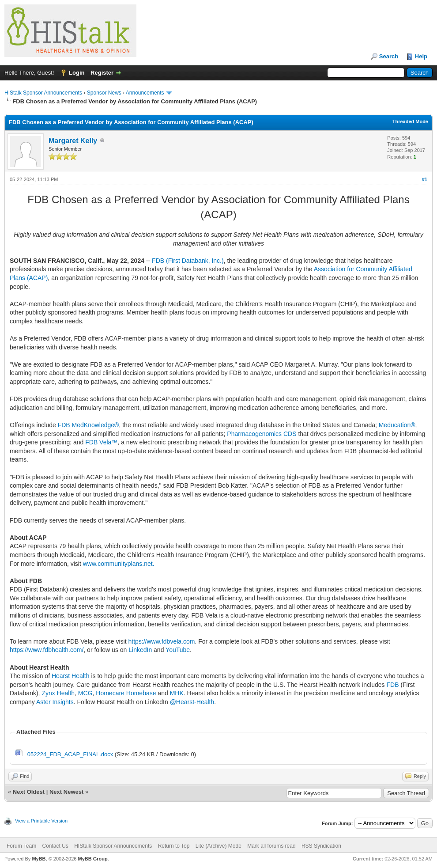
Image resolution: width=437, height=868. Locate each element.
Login (77, 73)
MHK (177, 693)
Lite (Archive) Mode (218, 846)
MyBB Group (92, 859)
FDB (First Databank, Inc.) (188, 261)
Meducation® (397, 425)
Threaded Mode (410, 121)
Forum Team (21, 846)
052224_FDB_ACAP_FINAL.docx (70, 754)
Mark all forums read (271, 846)
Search (389, 56)
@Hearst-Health (192, 702)
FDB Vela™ (101, 442)
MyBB (39, 859)
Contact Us (55, 846)
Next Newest (66, 792)
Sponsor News (104, 93)
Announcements (145, 93)
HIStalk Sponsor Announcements (43, 93)
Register (102, 73)
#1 (425, 179)
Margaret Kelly (73, 141)
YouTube (178, 650)
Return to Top (174, 846)
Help (421, 56)
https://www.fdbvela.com (161, 641)
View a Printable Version (41, 821)
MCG (85, 693)
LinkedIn (140, 650)
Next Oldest (29, 792)
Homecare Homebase (126, 693)
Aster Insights (55, 702)
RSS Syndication (321, 846)
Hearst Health (71, 676)
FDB (394, 685)
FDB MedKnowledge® (89, 425)
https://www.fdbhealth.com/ (47, 650)
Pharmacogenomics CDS (262, 434)
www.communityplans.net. (119, 564)
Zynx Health (58, 693)
